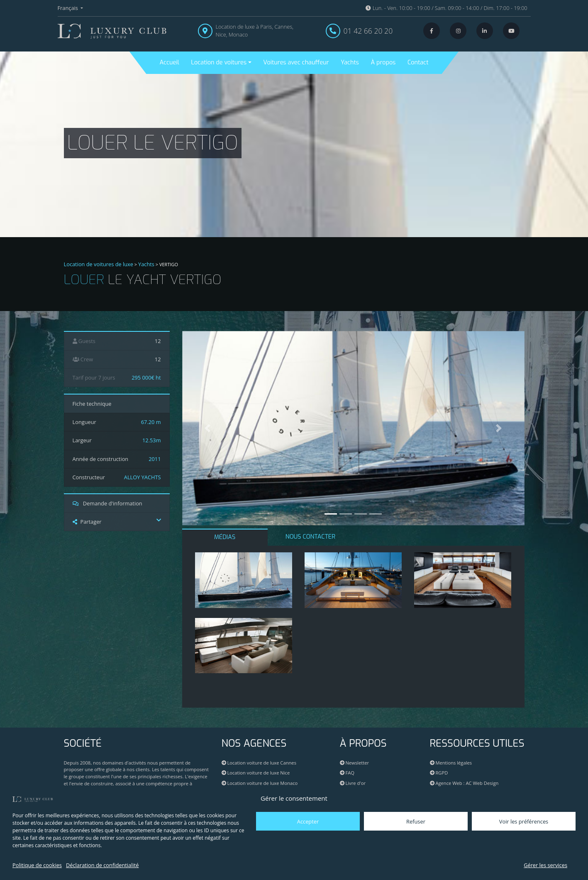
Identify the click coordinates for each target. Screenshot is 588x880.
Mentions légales (451, 763)
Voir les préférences (524, 821)
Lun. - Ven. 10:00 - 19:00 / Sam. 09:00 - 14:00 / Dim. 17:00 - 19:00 (446, 8)
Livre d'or (353, 783)
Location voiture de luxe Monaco (260, 783)
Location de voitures (219, 63)
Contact (418, 63)
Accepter (308, 821)
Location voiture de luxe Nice (256, 773)
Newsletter (355, 763)
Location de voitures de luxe (99, 264)
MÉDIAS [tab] (225, 537)
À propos (383, 63)
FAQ (347, 773)
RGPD (439, 773)
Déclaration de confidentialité (102, 865)
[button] (208, 428)
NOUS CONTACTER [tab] (310, 537)
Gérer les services (545, 865)
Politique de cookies (37, 865)
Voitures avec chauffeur (296, 63)
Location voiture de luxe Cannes (259, 763)
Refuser (416, 821)
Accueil (170, 63)
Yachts (350, 63)
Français (69, 8)
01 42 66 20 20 (368, 31)
